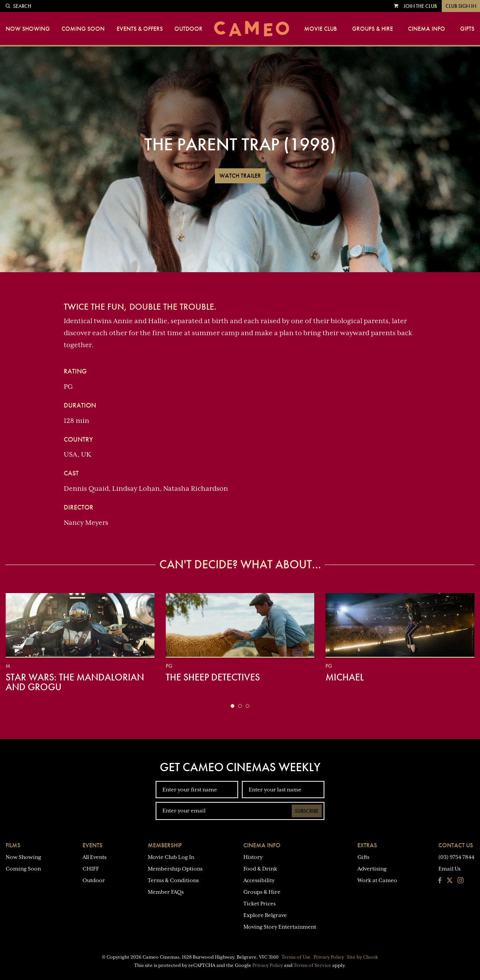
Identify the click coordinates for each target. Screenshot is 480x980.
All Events (94, 857)
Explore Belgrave (265, 915)
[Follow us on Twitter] (450, 881)
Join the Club (420, 6)
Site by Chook (362, 957)
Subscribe (307, 811)
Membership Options (175, 869)
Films (13, 845)
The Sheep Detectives (213, 677)
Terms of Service (312, 965)
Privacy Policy (329, 957)
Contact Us (456, 845)
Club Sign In (461, 6)
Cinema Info (427, 29)
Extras (367, 845)
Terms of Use (296, 957)
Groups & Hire (373, 29)
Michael (345, 677)
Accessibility (259, 880)
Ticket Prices (259, 904)
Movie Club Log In (171, 857)
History (253, 857)
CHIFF (91, 869)
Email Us (449, 869)
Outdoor (188, 29)
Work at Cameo (377, 880)
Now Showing (28, 29)
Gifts (467, 29)
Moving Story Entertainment (280, 927)
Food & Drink (260, 869)
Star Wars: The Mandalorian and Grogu (75, 682)
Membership (165, 845)
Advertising (372, 869)
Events (92, 845)
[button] (232, 706)
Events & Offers (140, 29)
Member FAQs (166, 892)
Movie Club (320, 29)
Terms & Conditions (173, 880)
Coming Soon (83, 29)
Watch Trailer (240, 176)
